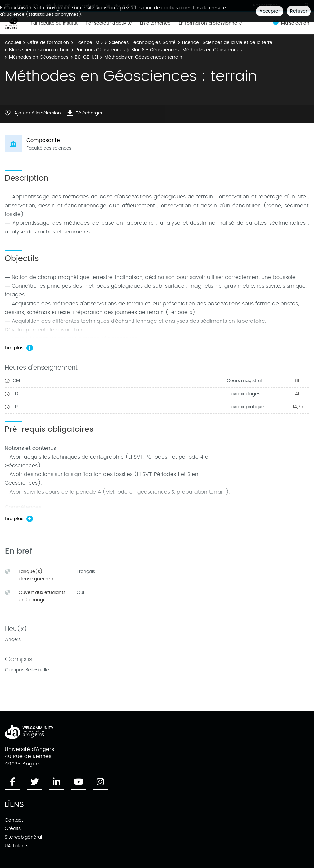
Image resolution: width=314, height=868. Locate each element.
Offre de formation (48, 42)
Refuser (299, 11)
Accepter (270, 11)
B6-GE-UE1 (86, 57)
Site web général (23, 837)
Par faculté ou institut (54, 23)
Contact (14, 820)
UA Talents (17, 846)
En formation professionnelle (210, 23)
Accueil (13, 42)
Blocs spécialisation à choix (39, 50)
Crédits (13, 829)
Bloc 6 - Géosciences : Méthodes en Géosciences (186, 50)
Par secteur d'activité (109, 23)
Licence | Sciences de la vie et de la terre (227, 42)
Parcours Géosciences (100, 50)
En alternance (155, 23)
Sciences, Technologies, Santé (142, 42)
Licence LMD (89, 42)
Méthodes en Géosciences (39, 57)
